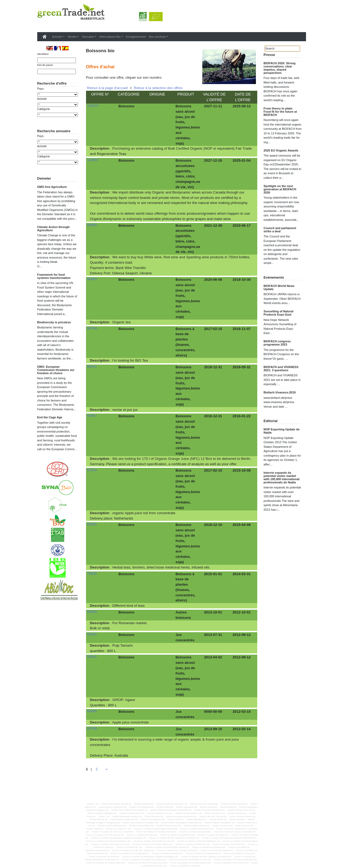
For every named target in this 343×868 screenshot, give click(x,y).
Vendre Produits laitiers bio (141, 826)
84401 (92, 416)
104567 (93, 160)
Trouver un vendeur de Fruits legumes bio (105, 835)
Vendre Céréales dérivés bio (242, 816)
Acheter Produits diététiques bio (102, 813)
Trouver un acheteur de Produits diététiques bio (235, 860)
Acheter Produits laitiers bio (132, 813)
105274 (93, 106)
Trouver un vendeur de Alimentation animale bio (156, 829)
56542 (92, 634)
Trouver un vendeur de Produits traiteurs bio (152, 844)
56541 (92, 657)
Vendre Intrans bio (218, 819)
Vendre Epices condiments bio (124, 819)
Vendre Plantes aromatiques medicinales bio (181, 823)
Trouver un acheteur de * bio (129, 847)
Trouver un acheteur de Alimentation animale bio (167, 847)
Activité (42, 108)
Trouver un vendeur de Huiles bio (142, 835)
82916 (92, 470)
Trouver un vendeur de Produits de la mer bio (154, 841)
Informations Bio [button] (110, 37)
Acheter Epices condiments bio (113, 807)
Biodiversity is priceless (54, 350)
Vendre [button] (72, 37)
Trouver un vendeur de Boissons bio (197, 829)
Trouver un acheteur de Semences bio (231, 863)
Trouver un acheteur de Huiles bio (167, 853)
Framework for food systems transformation (54, 304)
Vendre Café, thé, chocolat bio (213, 816)
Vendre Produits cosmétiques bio (219, 823)
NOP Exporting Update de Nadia (282, 431)
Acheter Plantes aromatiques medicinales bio (171, 810)
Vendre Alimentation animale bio (127, 816)
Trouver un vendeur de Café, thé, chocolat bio (113, 832)
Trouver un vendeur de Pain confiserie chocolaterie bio (174, 838)
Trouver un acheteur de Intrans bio (239, 853)
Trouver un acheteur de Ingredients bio (203, 853)
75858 (92, 573)
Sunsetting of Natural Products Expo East (279, 313)
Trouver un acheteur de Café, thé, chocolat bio (133, 850)
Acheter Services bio (237, 813)
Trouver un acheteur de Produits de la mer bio (190, 860)
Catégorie (44, 118)
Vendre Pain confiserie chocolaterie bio (141, 823)
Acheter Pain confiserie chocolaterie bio (130, 810)
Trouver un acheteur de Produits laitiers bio (105, 863)
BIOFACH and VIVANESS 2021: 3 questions (281, 369)
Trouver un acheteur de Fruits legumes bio (130, 853)
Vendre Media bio (237, 819)
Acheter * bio (93, 804)
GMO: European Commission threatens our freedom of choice (56, 397)
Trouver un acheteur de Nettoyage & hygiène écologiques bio (150, 857)
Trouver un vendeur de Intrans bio (213, 835)
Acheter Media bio (228, 807)
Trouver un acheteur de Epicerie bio (217, 850)
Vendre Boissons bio (154, 816)
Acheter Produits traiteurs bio (188, 813)
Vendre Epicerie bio (99, 819)
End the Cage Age (50, 445)
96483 (92, 279)
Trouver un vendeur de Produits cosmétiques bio (108, 841)
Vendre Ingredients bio (197, 819)
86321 (92, 367)
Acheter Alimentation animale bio (117, 804)
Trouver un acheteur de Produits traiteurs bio (190, 863)
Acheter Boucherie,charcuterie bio (172, 804)
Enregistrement (136, 37)
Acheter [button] (57, 37)
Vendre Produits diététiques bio (112, 826)
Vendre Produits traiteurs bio (197, 826)
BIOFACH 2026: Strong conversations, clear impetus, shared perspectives (280, 68)
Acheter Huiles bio (165, 807)
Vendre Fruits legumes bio (153, 819)
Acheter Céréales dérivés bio (234, 804)
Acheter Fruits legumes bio (141, 807)
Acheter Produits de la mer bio (242, 810)
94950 (92, 225)
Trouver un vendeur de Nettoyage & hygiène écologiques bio (119, 838)
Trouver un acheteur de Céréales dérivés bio (177, 850)
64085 (92, 711)
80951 (92, 524)
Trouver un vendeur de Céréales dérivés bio (156, 832)
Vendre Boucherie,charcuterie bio (181, 816)
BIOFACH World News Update (279, 287)
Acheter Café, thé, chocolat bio (204, 804)
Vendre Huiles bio (176, 819)
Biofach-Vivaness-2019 (280, 392)
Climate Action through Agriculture (53, 256)
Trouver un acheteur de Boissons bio (209, 847)
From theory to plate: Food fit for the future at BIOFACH (280, 112)
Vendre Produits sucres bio (169, 826)
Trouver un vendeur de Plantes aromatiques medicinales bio (229, 838)
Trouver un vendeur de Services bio (229, 844)
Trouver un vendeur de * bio (118, 829)
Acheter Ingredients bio (187, 807)
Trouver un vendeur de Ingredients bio (177, 835)
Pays (40, 98)
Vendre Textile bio (95, 829)
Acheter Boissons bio (144, 804)
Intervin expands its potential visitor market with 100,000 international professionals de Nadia (282, 477)
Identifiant (43, 54)
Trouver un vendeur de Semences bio (192, 844)
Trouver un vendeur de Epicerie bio (195, 832)
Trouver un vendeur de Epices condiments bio (235, 832)
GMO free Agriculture (52, 214)
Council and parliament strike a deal (280, 230)
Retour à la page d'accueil (107, 88)
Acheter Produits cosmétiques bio (210, 810)
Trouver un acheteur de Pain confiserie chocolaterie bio (206, 857)
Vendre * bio (104, 816)
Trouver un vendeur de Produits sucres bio (110, 844)
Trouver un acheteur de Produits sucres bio (148, 863)
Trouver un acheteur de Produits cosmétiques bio (144, 860)
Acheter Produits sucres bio (160, 813)
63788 (92, 728)
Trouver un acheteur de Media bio (104, 857)
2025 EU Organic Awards (281, 150)
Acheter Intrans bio (209, 807)
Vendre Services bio (244, 826)
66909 (92, 612)
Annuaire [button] (88, 37)
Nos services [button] (157, 37)
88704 (92, 328)
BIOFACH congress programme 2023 (277, 343)
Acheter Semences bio (215, 813)
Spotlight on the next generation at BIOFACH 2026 (280, 189)
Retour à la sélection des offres (158, 88)
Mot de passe (45, 65)
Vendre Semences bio (223, 826)
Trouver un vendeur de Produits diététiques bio (199, 841)
